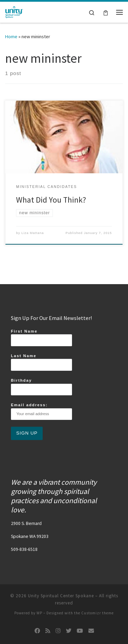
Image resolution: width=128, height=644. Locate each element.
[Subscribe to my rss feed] (48, 631)
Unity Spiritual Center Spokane (61, 596)
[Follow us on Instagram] (58, 631)
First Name (41, 338)
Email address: (41, 411)
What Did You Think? (51, 200)
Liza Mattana (33, 233)
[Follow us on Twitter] (69, 631)
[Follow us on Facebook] (37, 631)
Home (11, 36)
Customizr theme (97, 613)
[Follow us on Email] (91, 631)
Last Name (41, 362)
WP (39, 613)
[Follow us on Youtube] (80, 631)
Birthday (41, 387)
